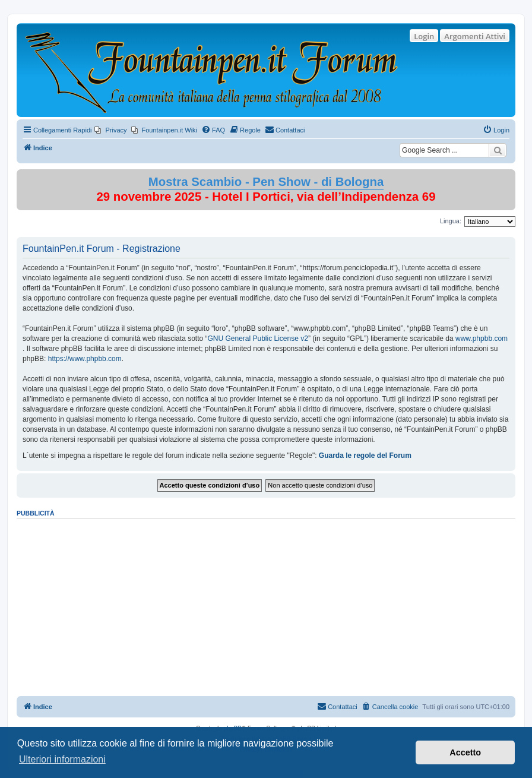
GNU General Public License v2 (257, 339)
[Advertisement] (266, 603)
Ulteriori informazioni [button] (62, 759)
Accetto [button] (465, 752)
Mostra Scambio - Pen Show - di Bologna (266, 182)
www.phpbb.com (482, 339)
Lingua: (451, 221)
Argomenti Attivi (475, 36)
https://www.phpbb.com (85, 359)
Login (424, 36)
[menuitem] (110, 130)
